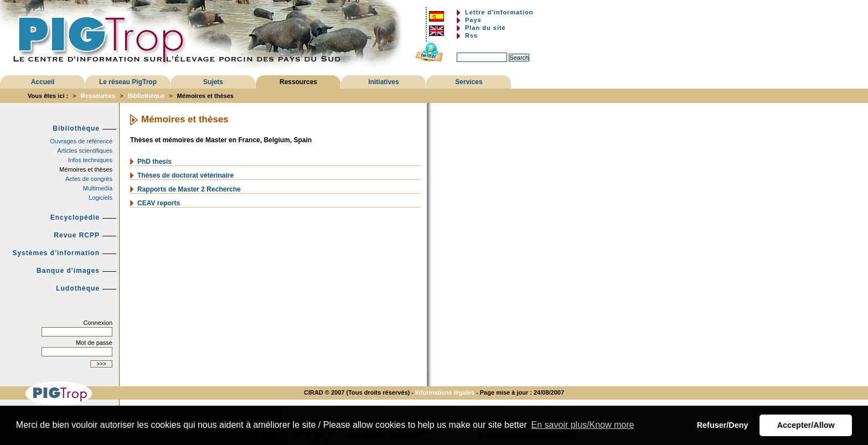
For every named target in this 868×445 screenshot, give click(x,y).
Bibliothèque (146, 96)
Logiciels (100, 198)
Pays (473, 20)
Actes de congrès (89, 179)
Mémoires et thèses (86, 169)
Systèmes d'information (56, 253)
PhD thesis (154, 162)
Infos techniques (90, 160)
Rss (471, 35)
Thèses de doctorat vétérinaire (185, 175)
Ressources (298, 82)
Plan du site (485, 28)
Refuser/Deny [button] (723, 425)
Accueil (43, 82)
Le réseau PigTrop (128, 82)
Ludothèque (78, 288)
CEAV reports (159, 203)
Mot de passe (94, 343)
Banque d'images (68, 271)
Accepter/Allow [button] (806, 425)
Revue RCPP (77, 235)
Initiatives (383, 82)
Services (469, 82)
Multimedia (98, 188)
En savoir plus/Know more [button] (583, 425)
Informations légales (445, 392)
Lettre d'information (499, 12)
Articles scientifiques (85, 151)
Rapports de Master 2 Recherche (189, 189)
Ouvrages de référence (81, 141)
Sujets (213, 82)
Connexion (98, 323)
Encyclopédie (75, 218)
